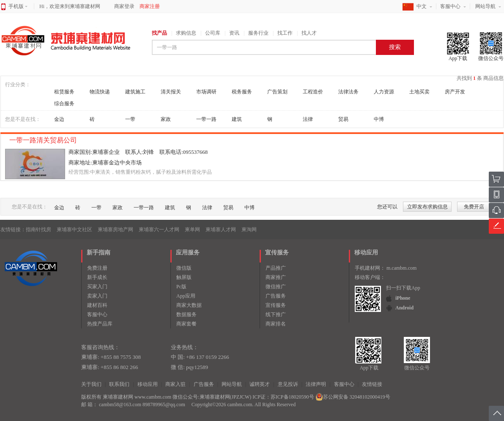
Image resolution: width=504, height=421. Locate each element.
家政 (166, 119)
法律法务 (348, 92)
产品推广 (276, 268)
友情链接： (13, 230)
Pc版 (181, 287)
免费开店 (474, 207)
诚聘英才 (260, 384)
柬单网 (192, 230)
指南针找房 (38, 230)
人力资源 (384, 92)
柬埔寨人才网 (221, 230)
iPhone (403, 298)
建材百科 (97, 305)
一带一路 (206, 119)
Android (404, 308)
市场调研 (206, 92)
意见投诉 (288, 384)
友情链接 (372, 384)
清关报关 (171, 92)
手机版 (18, 6)
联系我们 (119, 384)
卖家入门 (97, 296)
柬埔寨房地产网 (115, 230)
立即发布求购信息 (427, 207)
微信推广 (276, 287)
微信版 (184, 268)
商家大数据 (189, 305)
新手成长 (97, 277)
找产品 (159, 33)
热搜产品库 (100, 324)
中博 (379, 119)
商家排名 (276, 324)
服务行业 (258, 33)
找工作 (285, 33)
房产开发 (455, 92)
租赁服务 (64, 92)
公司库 (213, 33)
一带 (130, 119)
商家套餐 (186, 324)
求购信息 (186, 33)
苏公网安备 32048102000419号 (353, 397)
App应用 (186, 296)
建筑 (237, 119)
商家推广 (276, 277)
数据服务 (186, 314)
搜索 (395, 47)
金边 (59, 119)
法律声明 (316, 384)
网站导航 (485, 6)
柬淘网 (249, 230)
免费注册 (97, 268)
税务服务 (242, 92)
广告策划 (277, 92)
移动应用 (148, 384)
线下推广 (276, 314)
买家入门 (97, 287)
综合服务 (64, 104)
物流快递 (100, 92)
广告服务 (276, 296)
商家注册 (150, 6)
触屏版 (184, 277)
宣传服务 (276, 305)
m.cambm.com (401, 268)
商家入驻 (175, 384)
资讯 (234, 33)
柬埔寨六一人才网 (159, 230)
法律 (308, 119)
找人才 (309, 33)
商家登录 (124, 6)
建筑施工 (135, 92)
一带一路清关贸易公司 (44, 140)
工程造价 (313, 92)
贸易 (343, 119)
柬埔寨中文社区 (74, 230)
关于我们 (91, 384)
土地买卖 (419, 92)
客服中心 (450, 6)
